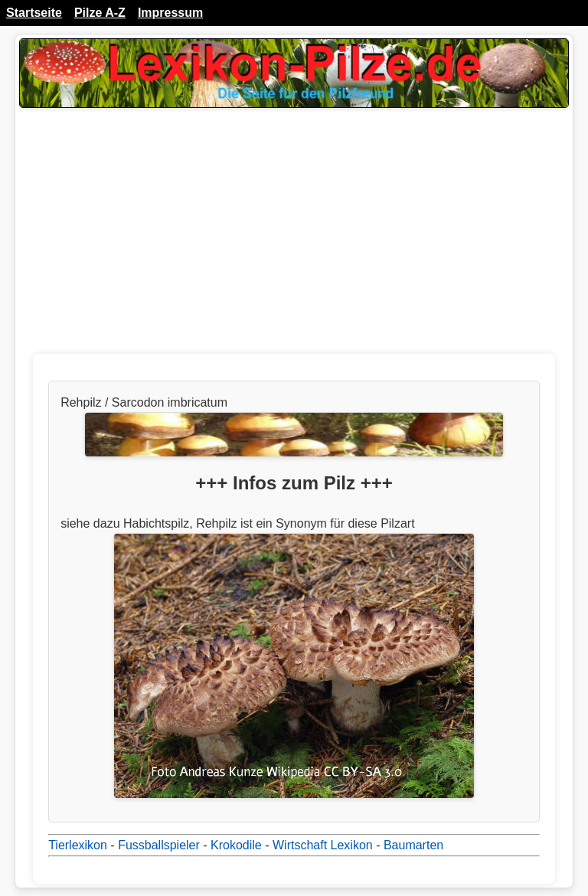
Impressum (170, 13)
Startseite (34, 13)
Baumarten (413, 845)
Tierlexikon (78, 845)
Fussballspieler (159, 845)
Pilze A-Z (100, 13)
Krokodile (236, 845)
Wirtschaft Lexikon (323, 845)
